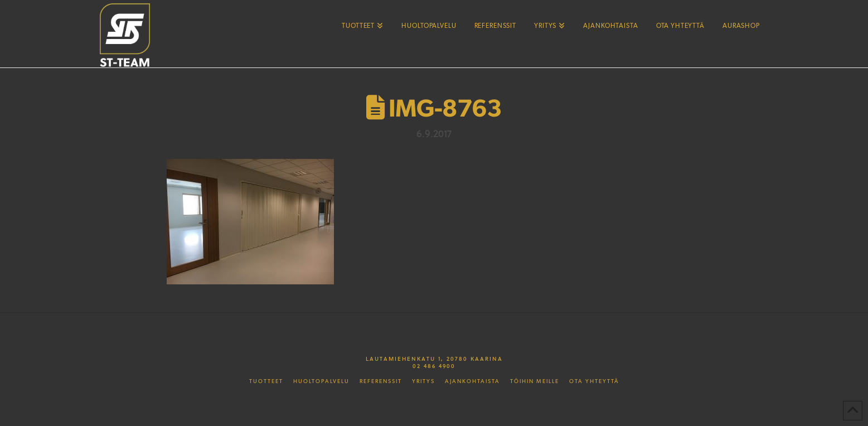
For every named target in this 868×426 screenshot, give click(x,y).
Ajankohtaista (472, 381)
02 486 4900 (434, 366)
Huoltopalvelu (321, 381)
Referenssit (381, 381)
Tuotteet (266, 381)
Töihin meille (535, 381)
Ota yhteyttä (594, 381)
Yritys (423, 381)
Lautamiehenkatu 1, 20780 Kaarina (434, 359)
